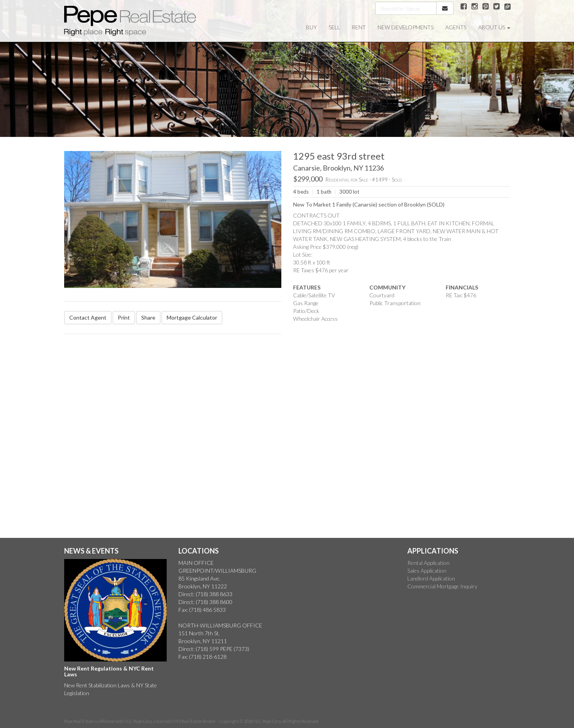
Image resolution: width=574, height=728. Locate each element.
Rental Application (428, 563)
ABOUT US (494, 27)
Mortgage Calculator (192, 317)
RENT (359, 27)
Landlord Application (431, 578)
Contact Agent (88, 317)
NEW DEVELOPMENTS (406, 27)
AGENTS (456, 27)
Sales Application (427, 571)
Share (148, 317)
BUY (311, 27)
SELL (334, 27)
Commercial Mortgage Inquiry (442, 586)
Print (124, 317)
